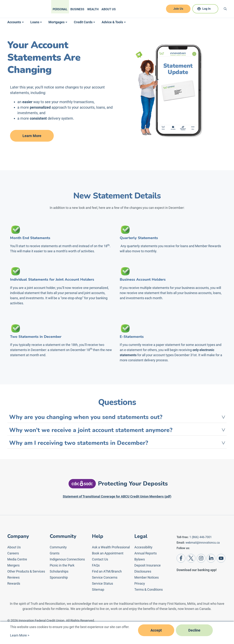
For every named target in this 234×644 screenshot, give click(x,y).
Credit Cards (83, 22)
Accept (156, 630)
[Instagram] (201, 558)
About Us (109, 9)
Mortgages (56, 22)
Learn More (32, 136)
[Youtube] (221, 558)
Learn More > (20, 635)
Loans (35, 22)
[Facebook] (181, 558)
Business (77, 9)
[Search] (225, 9)
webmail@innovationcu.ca (203, 543)
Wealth (93, 9)
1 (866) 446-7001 (201, 537)
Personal (60, 9)
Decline (194, 630)
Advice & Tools (112, 22)
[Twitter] (191, 558)
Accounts (14, 22)
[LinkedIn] (211, 558)
